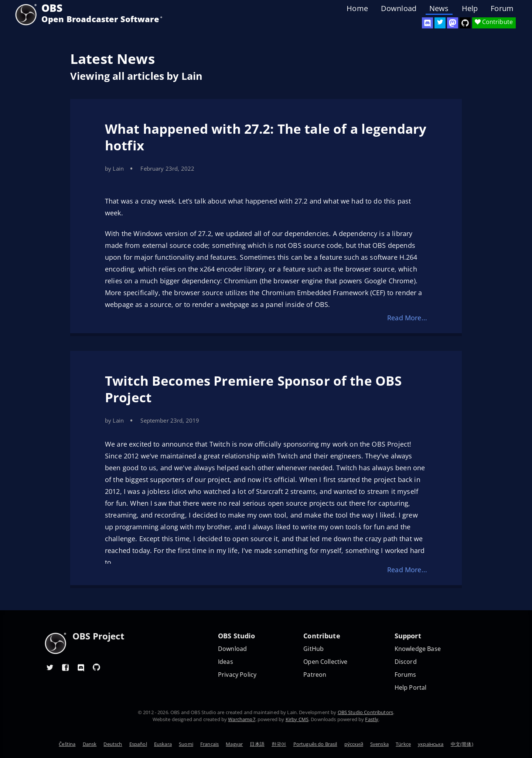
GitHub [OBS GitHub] (313, 649)
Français (209, 744)
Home (357, 8)
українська (431, 744)
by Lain (114, 168)
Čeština (67, 744)
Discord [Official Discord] (406, 662)
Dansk (90, 744)
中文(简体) (462, 744)
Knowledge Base (418, 649)
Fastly (372, 719)
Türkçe (403, 744)
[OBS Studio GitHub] (465, 23)
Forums (405, 675)
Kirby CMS (297, 719)
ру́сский (354, 744)
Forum (502, 8)
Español (138, 744)
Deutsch (113, 744)
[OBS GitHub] (96, 667)
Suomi (186, 744)
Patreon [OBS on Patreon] (315, 675)
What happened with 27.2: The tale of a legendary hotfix (266, 137)
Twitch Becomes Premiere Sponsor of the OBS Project (253, 389)
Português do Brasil (315, 744)
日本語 (257, 744)
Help (470, 8)
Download (399, 8)
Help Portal (411, 688)
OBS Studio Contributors (365, 712)
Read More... (407, 318)
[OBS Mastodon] (453, 23)
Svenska (379, 744)
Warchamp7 (241, 719)
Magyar (234, 744)
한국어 (279, 744)
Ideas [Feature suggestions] (226, 662)
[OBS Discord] (427, 23)
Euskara (163, 744)
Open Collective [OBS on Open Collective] (325, 662)
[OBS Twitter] (440, 23)
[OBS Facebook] (65, 667)
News (439, 8)
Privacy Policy (237, 675)
